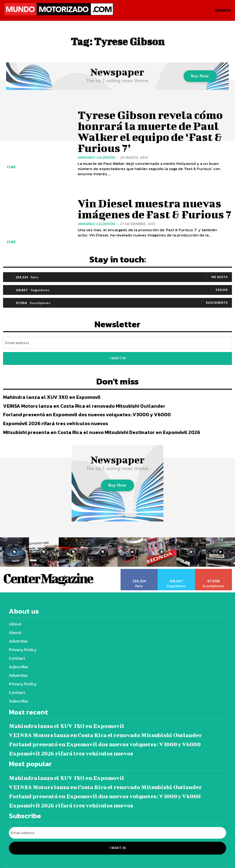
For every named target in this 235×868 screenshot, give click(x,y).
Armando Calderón (96, 146)
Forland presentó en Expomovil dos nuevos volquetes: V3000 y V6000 (79, 408)
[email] (117, 340)
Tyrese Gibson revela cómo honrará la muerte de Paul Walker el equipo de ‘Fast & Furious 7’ (153, 131)
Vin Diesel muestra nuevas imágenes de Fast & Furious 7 (147, 208)
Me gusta (220, 275)
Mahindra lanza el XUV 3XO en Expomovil (47, 390)
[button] (223, 10)
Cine (10, 169)
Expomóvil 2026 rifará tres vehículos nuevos (50, 416)
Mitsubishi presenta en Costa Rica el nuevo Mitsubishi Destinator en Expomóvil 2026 (93, 425)
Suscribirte (217, 301)
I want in (117, 354)
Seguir (222, 288)
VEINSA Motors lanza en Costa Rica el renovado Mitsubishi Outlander (77, 399)
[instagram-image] (44, 545)
